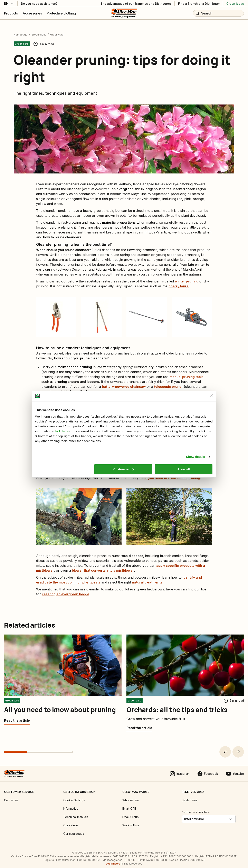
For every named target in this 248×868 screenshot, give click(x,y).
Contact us (11, 796)
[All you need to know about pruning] (17, 716)
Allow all (184, 469)
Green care (57, 30)
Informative (71, 804)
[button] (225, 748)
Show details (196, 457)
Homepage (21, 30)
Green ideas (39, 30)
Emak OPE (129, 804)
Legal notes (113, 859)
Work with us (131, 821)
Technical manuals (76, 813)
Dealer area (190, 796)
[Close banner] (211, 396)
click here (61, 431)
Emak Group (131, 813)
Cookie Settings (74, 796)
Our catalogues (74, 829)
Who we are (131, 796)
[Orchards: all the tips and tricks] (139, 724)
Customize (124, 469)
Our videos (71, 821)
